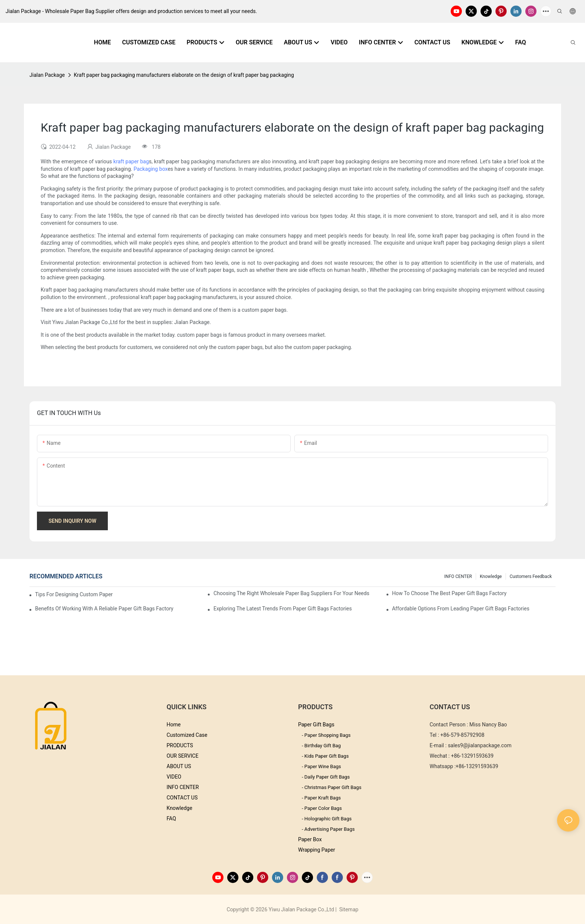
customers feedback (531, 576)
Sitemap (348, 909)
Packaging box (151, 169)
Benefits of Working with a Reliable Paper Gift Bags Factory (104, 609)
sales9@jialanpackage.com (480, 745)
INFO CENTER (458, 576)
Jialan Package (47, 75)
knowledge (491, 576)
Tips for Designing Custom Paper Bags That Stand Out (75, 594)
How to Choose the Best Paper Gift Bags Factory (449, 593)
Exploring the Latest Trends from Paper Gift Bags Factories (283, 609)
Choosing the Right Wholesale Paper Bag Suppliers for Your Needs (291, 593)
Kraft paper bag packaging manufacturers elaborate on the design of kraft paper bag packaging (184, 75)
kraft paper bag (131, 161)
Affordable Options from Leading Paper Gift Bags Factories (461, 609)
